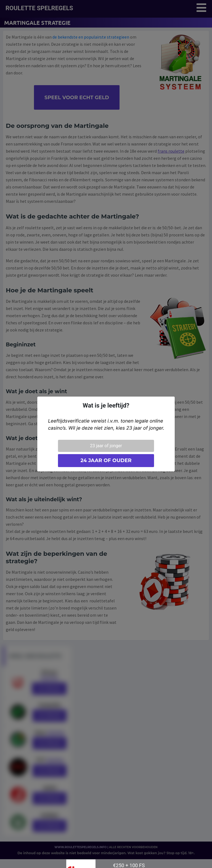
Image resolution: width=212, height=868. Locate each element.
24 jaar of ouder (106, 460)
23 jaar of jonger (106, 446)
